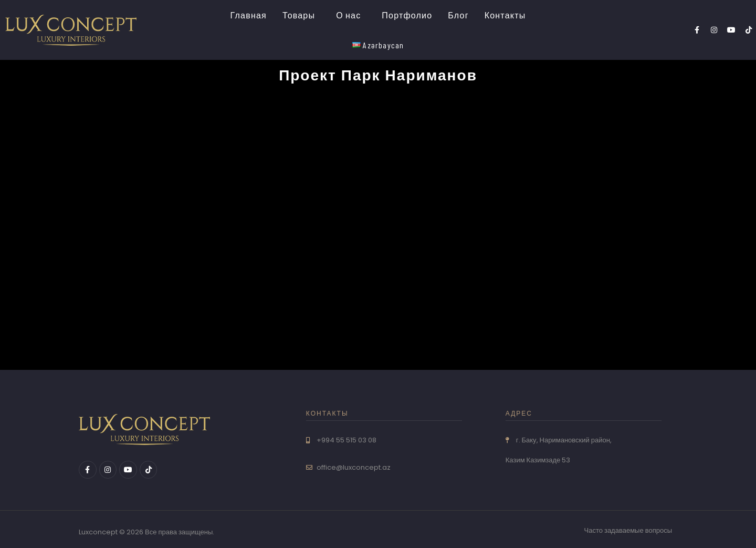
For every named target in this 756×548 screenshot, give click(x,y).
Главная (249, 15)
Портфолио (407, 15)
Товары (299, 15)
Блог (458, 15)
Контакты (505, 15)
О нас (348, 15)
